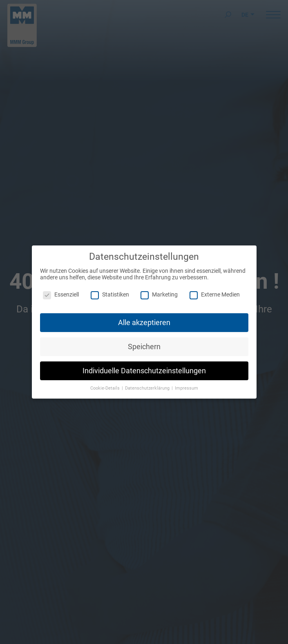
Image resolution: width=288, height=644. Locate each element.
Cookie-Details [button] (106, 384)
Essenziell (61, 291)
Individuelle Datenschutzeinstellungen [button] (144, 367)
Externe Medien (215, 291)
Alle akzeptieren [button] (144, 319)
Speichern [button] (144, 343)
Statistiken (110, 291)
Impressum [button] (186, 384)
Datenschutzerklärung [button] (148, 384)
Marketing (159, 291)
